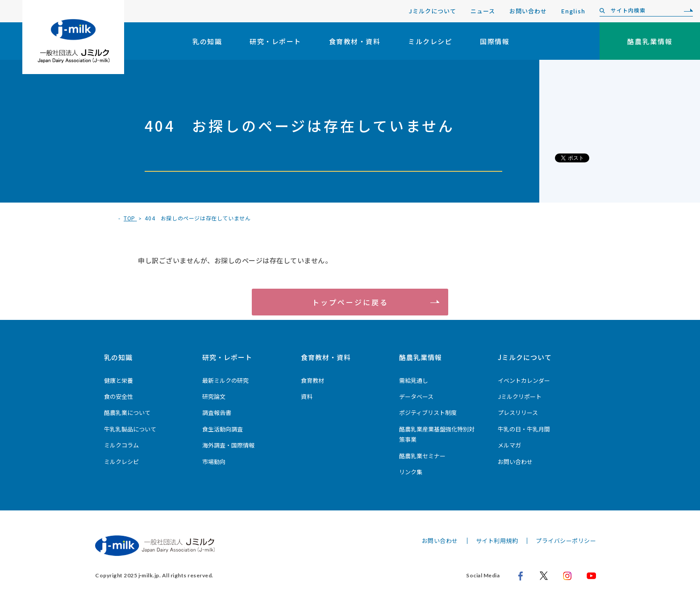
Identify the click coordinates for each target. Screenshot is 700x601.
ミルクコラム (121, 445)
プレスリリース (518, 412)
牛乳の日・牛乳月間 (524, 429)
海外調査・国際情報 (228, 445)
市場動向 (214, 462)
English (573, 11)
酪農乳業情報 (421, 357)
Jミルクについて (433, 11)
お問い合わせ (528, 11)
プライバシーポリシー (566, 541)
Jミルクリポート (520, 396)
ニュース (483, 11)
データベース (416, 396)
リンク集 (411, 472)
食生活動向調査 (223, 429)
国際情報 (495, 41)
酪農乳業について (127, 412)
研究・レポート (275, 41)
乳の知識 (207, 41)
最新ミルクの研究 (225, 380)
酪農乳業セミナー (422, 456)
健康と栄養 (119, 380)
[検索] (686, 11)
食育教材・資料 (355, 41)
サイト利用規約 (497, 541)
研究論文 (214, 396)
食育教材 (312, 380)
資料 (307, 396)
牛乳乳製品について (130, 429)
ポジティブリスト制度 (428, 412)
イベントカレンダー (524, 380)
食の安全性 (119, 396)
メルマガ (509, 445)
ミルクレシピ (430, 41)
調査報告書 (217, 412)
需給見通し (414, 380)
